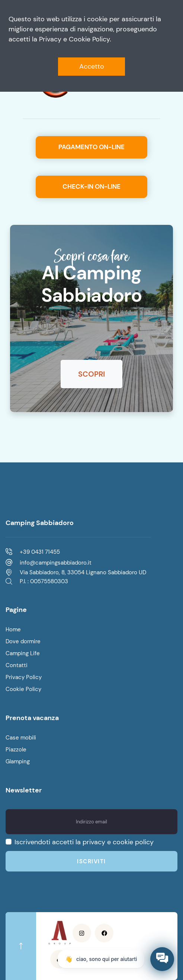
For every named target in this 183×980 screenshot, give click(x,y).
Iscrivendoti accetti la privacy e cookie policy (84, 842)
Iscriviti (91, 861)
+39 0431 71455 (40, 552)
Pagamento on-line (91, 147)
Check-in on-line (91, 186)
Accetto (92, 66)
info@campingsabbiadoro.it (56, 563)
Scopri (91, 374)
